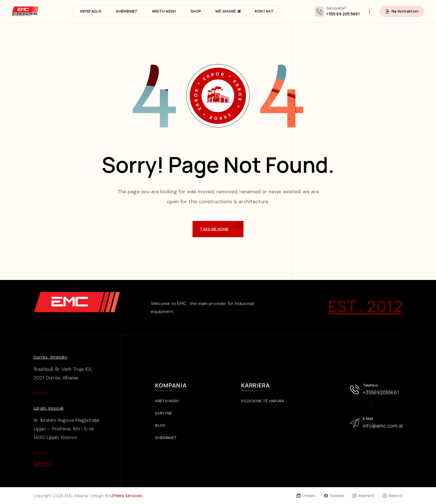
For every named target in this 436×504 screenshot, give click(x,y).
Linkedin (306, 496)
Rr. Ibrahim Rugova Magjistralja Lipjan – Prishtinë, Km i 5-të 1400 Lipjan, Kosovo (66, 429)
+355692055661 (381, 392)
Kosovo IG (393, 496)
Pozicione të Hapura (265, 401)
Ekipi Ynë (166, 413)
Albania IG (363, 496)
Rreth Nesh (169, 401)
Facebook (334, 496)
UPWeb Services (126, 496)
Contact (43, 463)
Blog (162, 425)
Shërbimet (168, 438)
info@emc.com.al (383, 426)
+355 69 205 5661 (343, 14)
